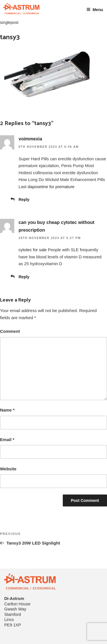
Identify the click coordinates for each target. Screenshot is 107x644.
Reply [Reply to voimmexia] (24, 200)
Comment (10, 331)
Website (8, 469)
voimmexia (30, 139)
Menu (95, 10)
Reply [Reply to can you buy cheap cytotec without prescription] (24, 277)
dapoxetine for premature (51, 187)
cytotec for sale (33, 250)
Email (7, 440)
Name (7, 410)
